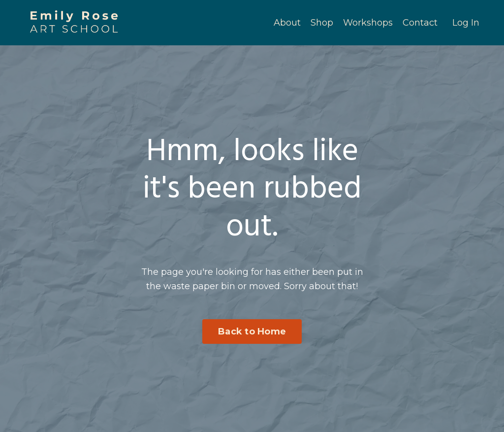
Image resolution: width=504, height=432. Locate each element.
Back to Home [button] (252, 332)
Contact (420, 23)
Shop (322, 23)
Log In (466, 23)
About (287, 23)
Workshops (368, 23)
